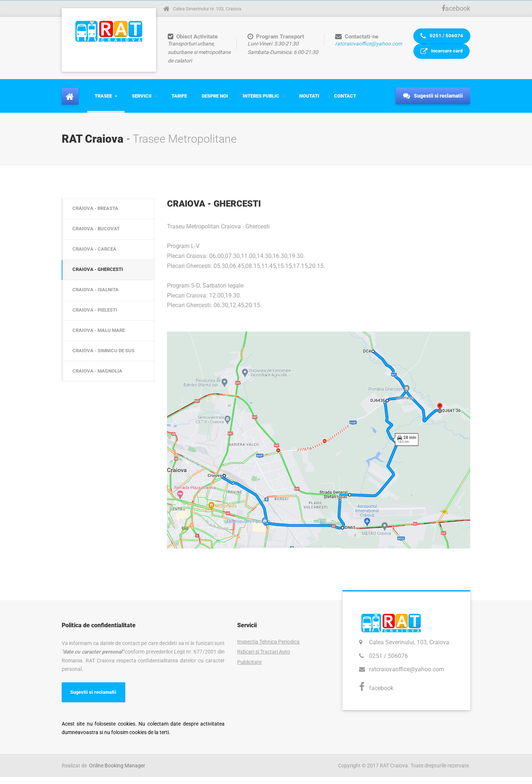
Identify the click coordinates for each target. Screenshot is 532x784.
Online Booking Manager (117, 773)
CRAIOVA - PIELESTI (98, 328)
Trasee (103, 101)
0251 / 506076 (441, 40)
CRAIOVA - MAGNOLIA (100, 396)
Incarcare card (441, 62)
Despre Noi (215, 101)
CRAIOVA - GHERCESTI (101, 283)
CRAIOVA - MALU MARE (101, 351)
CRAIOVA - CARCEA (97, 260)
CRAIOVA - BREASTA (98, 215)
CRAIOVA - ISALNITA (98, 305)
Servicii (142, 101)
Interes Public (261, 101)
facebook (381, 693)
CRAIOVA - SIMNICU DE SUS (107, 374)
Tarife (179, 101)
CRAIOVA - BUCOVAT (98, 237)
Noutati (309, 101)
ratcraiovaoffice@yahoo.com (367, 44)
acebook (456, 8)
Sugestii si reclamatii (433, 101)
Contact (345, 101)
